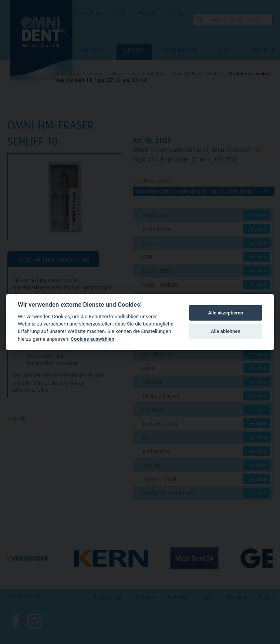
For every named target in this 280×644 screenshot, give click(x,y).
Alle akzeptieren (226, 313)
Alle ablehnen (226, 331)
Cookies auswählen (92, 339)
